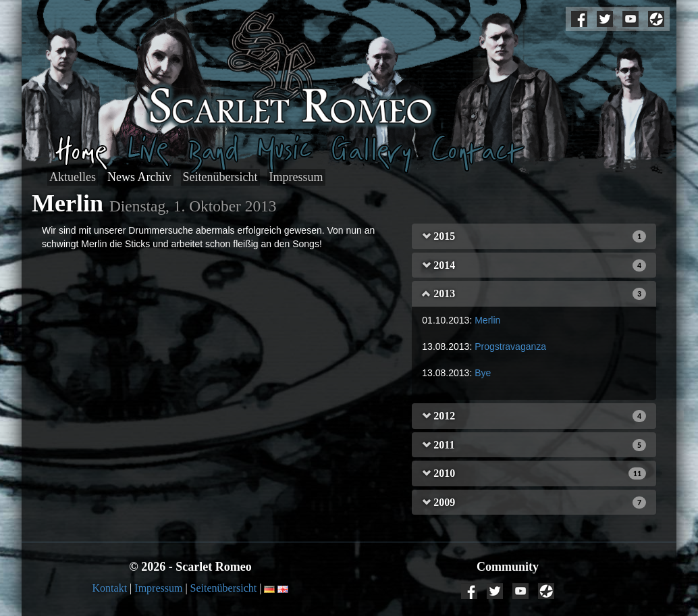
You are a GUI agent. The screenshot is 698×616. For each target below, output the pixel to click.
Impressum (296, 177)
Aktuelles (73, 177)
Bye (483, 373)
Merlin (487, 320)
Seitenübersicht (220, 177)
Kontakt (110, 588)
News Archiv (139, 177)
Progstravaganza (510, 346)
